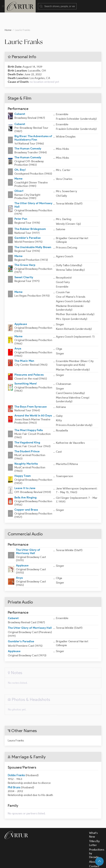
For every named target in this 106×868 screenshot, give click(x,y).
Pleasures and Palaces (29, 359)
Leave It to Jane (25, 473)
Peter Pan (21, 203)
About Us (95, 846)
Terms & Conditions (54, 863)
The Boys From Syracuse (31, 391)
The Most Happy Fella (29, 415)
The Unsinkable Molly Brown (33, 232)
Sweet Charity (24, 262)
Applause (21, 308)
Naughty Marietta (26, 448)
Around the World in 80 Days (33, 400)
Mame (18, 163)
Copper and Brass (26, 494)
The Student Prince (27, 436)
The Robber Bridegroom (30, 213)
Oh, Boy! (20, 154)
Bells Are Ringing (25, 482)
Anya (18, 333)
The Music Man (24, 345)
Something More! (26, 368)
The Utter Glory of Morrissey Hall (33, 189)
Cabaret (20, 98)
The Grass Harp (25, 249)
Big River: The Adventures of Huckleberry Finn (33, 122)
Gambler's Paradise (28, 222)
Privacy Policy (78, 863)
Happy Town (23, 460)
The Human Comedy (28, 133)
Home (8, 14)
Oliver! (19, 175)
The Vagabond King (27, 427)
